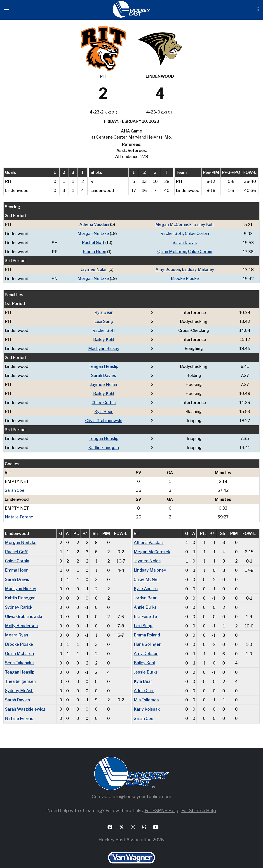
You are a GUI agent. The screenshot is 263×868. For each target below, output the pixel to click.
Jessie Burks (146, 664)
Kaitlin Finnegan (104, 443)
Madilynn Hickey (104, 346)
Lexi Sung (104, 320)
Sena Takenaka (19, 655)
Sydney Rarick (19, 601)
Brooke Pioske (185, 277)
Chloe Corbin (197, 233)
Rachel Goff (172, 233)
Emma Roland (147, 628)
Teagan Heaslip (104, 364)
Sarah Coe (15, 486)
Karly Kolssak (147, 700)
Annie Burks (145, 601)
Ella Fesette (145, 610)
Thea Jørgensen (20, 673)
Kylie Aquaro (146, 583)
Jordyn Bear (145, 592)
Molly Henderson (21, 619)
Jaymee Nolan (94, 268)
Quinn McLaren (172, 251)
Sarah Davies (104, 373)
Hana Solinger (147, 637)
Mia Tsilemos (146, 691)
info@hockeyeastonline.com (141, 787)
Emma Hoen (94, 251)
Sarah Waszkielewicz (25, 700)
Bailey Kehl (204, 224)
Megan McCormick (173, 224)
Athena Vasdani (94, 224)
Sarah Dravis (185, 242)
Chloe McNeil (147, 574)
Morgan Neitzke (93, 233)
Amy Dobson (168, 268)
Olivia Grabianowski (104, 417)
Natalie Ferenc (19, 512)
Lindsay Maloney (198, 268)
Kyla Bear (104, 311)
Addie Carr (144, 682)
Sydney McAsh (19, 682)
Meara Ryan (16, 628)
